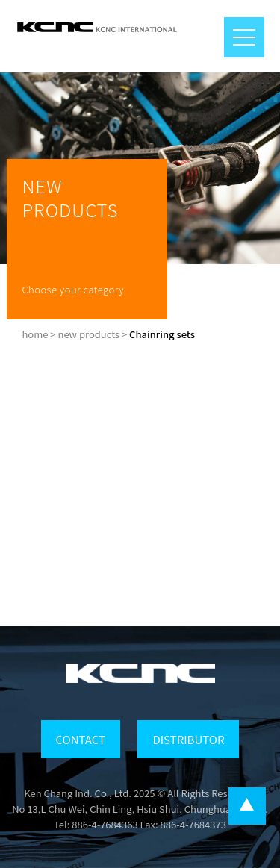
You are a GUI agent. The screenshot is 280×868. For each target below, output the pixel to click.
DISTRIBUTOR (188, 739)
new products (88, 334)
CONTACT (81, 739)
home (35, 334)
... (247, 806)
